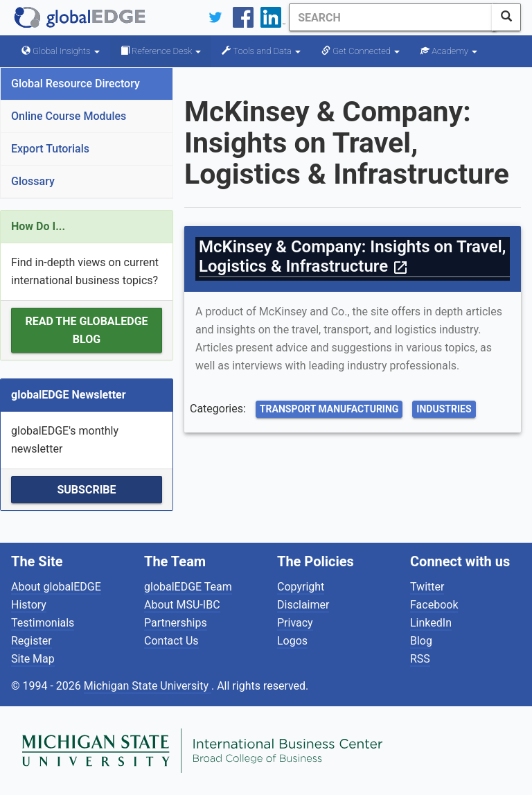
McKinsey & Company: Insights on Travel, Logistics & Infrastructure (352, 256)
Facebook (434, 605)
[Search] (389, 17)
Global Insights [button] (61, 51)
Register (32, 641)
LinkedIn (431, 623)
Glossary (33, 181)
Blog (421, 641)
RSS (420, 659)
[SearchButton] (506, 17)
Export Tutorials (50, 149)
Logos (292, 641)
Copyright (301, 587)
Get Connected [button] (361, 51)
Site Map (33, 659)
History (29, 605)
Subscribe (86, 490)
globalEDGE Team (188, 587)
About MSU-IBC (182, 605)
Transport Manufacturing (329, 409)
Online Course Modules (69, 116)
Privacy (295, 623)
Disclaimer (303, 605)
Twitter (427, 587)
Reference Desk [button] (161, 51)
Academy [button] (449, 51)
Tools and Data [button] (261, 51)
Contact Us (171, 641)
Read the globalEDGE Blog (86, 330)
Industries (444, 409)
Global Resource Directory (76, 84)
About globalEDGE (56, 587)
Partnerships (176, 623)
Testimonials (43, 623)
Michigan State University (148, 686)
